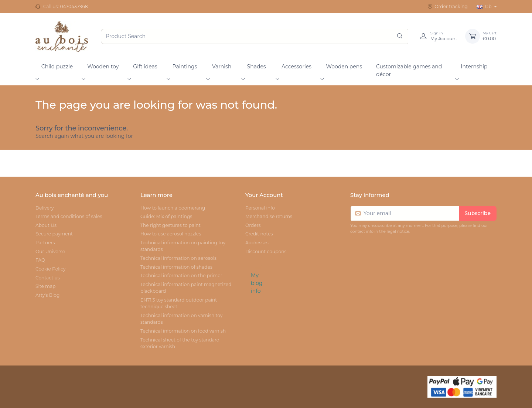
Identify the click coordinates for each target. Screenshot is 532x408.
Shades (257, 67)
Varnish (222, 67)
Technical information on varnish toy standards (181, 319)
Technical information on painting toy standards (183, 246)
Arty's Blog (47, 295)
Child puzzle (57, 67)
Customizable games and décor (409, 70)
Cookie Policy (50, 269)
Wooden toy (103, 67)
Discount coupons (266, 251)
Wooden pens (344, 67)
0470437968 (74, 6)
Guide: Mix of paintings (166, 216)
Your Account (264, 195)
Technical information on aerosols (178, 258)
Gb (485, 6)
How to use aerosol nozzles (171, 234)
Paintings (185, 67)
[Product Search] (255, 36)
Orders (253, 225)
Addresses (257, 243)
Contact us (48, 278)
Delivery (45, 208)
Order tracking (448, 7)
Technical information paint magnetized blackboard (186, 288)
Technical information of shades (176, 267)
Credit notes (259, 234)
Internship (474, 67)
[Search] (400, 36)
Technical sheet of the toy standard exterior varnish (180, 343)
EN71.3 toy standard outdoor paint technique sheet (179, 303)
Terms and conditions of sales (69, 216)
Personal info (260, 208)
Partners (45, 243)
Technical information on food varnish (183, 331)
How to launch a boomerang (173, 208)
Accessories (296, 67)
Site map (46, 286)
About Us (46, 225)
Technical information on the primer (181, 276)
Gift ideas (145, 67)
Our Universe (50, 251)
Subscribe (478, 213)
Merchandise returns (269, 216)
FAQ (40, 260)
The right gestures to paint (170, 225)
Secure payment (54, 234)
